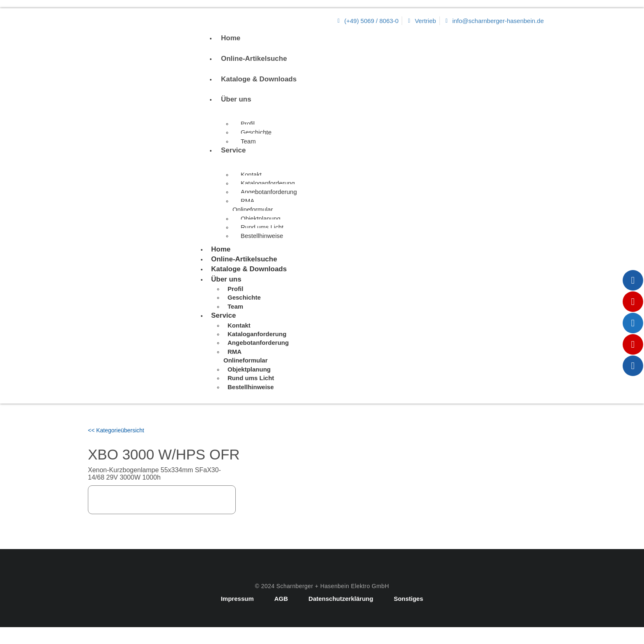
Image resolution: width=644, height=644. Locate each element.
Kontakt (251, 174)
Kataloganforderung (268, 183)
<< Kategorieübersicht (116, 430)
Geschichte (256, 132)
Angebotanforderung (269, 192)
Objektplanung (261, 218)
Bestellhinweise (262, 236)
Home (231, 38)
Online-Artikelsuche (254, 59)
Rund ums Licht (262, 227)
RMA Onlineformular (253, 205)
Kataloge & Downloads (259, 79)
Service (233, 150)
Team (248, 141)
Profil (248, 123)
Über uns (236, 99)
